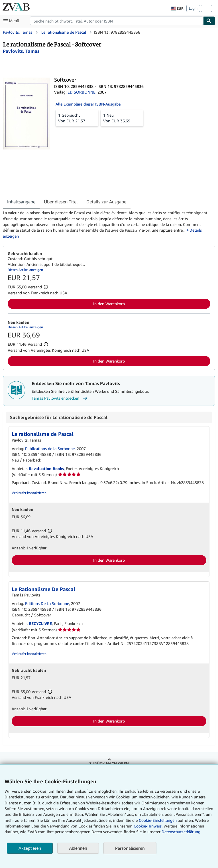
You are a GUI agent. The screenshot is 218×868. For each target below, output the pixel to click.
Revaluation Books (46, 469)
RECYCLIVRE (40, 623)
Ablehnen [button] (78, 848)
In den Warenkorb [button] (109, 304)
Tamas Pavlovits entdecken (60, 398)
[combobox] (117, 21)
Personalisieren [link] (130, 848)
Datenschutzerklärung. (181, 832)
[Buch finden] (209, 21)
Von (77, 118)
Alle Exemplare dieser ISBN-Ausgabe (88, 104)
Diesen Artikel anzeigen (25, 270)
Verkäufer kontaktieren (29, 493)
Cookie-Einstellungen (158, 820)
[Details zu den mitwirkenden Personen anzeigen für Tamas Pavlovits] (21, 51)
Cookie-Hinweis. (148, 826)
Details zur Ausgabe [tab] (106, 202)
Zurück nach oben (109, 763)
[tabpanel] (107, 224)
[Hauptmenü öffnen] (13, 21)
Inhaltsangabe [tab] (21, 202)
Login (193, 8)
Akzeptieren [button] (30, 848)
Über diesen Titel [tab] (61, 202)
